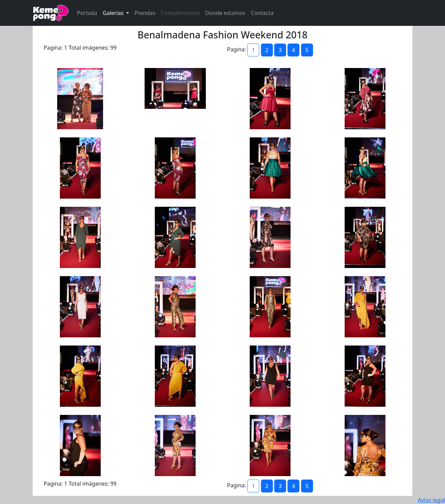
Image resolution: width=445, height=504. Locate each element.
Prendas (145, 13)
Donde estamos (225, 13)
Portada (87, 13)
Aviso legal (431, 500)
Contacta (262, 13)
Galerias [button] (114, 13)
